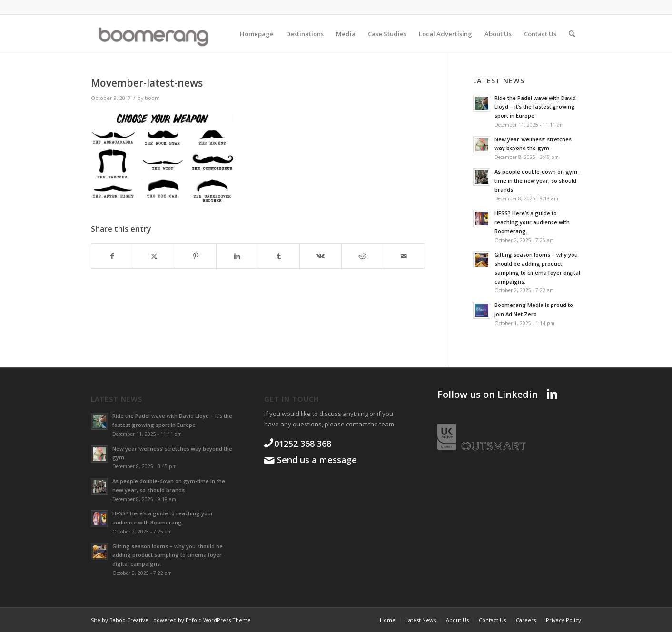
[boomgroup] (161, 34)
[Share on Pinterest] (196, 256)
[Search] (572, 34)
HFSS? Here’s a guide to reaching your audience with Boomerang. (532, 222)
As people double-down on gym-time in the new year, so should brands (537, 181)
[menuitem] (257, 34)
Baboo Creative (129, 620)
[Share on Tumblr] (279, 256)
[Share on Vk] (320, 256)
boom (152, 98)
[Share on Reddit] (362, 256)
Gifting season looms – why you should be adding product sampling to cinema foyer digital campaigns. (168, 555)
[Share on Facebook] (112, 256)
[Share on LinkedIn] (237, 256)
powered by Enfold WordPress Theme (202, 620)
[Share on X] (154, 256)
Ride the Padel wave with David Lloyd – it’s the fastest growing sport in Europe (535, 107)
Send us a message (316, 460)
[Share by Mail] (404, 256)
